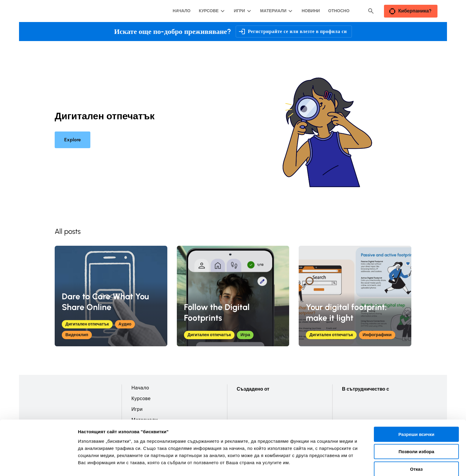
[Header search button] (371, 11)
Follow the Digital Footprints (217, 312)
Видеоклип (77, 335)
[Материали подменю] (275, 11)
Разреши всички (416, 403)
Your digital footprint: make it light (346, 312)
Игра (245, 335)
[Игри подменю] (242, 11)
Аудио (125, 324)
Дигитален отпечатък (87, 324)
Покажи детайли (380, 464)
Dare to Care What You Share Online (105, 302)
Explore (73, 140)
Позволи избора (416, 421)
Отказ (417, 438)
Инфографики (377, 335)
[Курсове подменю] (211, 11)
